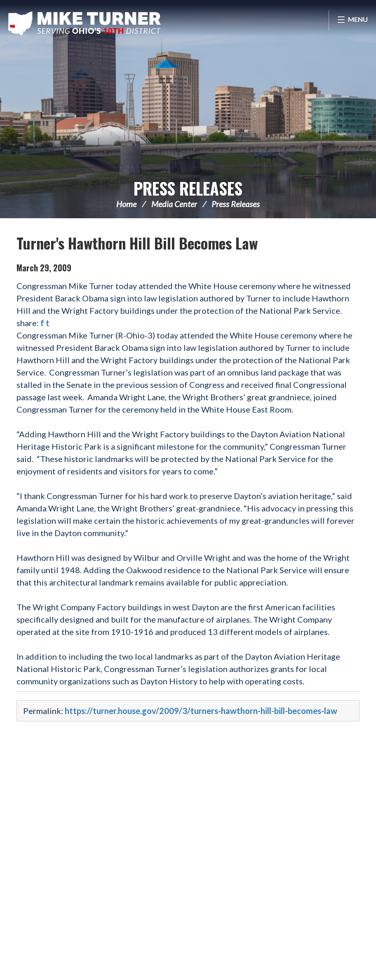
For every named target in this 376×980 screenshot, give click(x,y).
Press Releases (188, 188)
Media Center (174, 204)
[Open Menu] (352, 21)
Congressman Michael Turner (85, 23)
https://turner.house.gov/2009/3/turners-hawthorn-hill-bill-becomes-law (201, 711)
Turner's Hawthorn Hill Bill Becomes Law (137, 243)
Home (126, 204)
